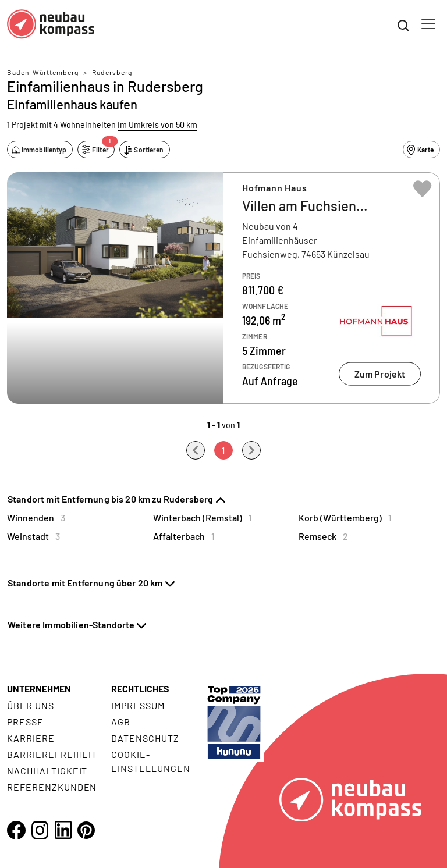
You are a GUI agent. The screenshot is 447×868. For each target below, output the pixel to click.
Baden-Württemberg (43, 72)
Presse (25, 722)
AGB (121, 722)
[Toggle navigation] (428, 24)
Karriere (31, 738)
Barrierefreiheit (52, 754)
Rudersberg (112, 72)
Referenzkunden (52, 787)
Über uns (31, 705)
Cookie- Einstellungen (150, 761)
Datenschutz (145, 738)
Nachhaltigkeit (47, 771)
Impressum (138, 705)
